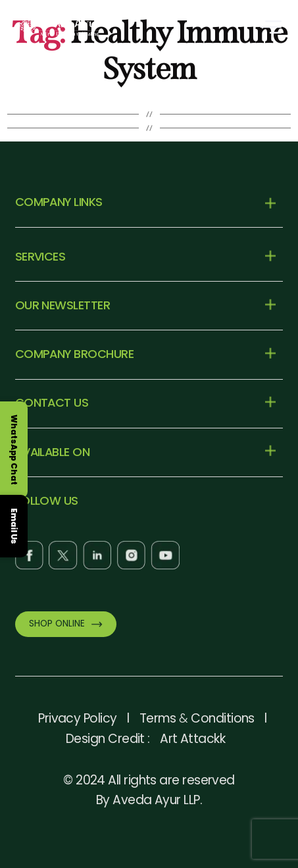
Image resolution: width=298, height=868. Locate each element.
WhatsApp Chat (14, 450)
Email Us (14, 526)
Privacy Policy (77, 718)
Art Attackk (192, 739)
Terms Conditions (197, 718)
